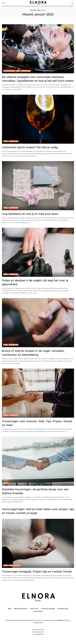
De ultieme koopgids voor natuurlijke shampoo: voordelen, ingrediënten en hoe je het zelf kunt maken (36, 81)
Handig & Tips (27, 71)
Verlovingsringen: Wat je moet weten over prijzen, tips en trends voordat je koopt (34, 514)
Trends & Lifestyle (15, 569)
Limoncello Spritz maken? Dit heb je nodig (34, 151)
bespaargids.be (38, 641)
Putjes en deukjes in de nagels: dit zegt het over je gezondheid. (35, 286)
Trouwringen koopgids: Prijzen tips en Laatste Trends (37, 576)
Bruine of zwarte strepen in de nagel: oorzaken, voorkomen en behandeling (31, 356)
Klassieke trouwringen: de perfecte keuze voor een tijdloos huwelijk (38, 494)
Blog (19, 71)
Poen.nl (60, 627)
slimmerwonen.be (38, 639)
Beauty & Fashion (9, 71)
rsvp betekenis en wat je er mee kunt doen (35, 217)
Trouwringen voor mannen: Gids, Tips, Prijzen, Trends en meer (37, 426)
